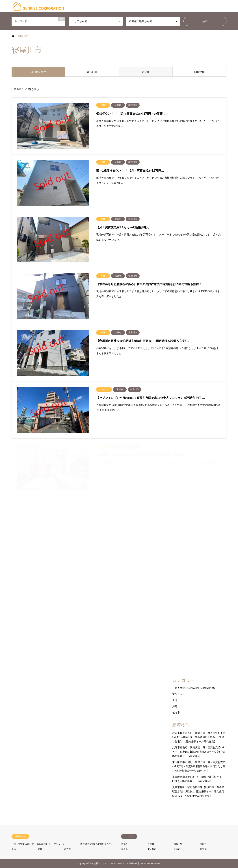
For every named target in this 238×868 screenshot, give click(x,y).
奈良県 (124, 849)
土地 (175, 700)
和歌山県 (178, 844)
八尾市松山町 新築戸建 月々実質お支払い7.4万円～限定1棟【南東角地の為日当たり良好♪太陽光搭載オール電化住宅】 (199, 752)
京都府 (124, 844)
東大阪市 (152, 849)
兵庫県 (151, 844)
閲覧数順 (199, 72)
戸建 (175, 706)
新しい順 (92, 72)
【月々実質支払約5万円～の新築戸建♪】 (195, 688)
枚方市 (176, 712)
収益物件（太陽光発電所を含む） (97, 844)
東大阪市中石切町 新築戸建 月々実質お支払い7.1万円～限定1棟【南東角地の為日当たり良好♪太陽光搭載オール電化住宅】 (199, 767)
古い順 (146, 72)
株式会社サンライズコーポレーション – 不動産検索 (115, 863)
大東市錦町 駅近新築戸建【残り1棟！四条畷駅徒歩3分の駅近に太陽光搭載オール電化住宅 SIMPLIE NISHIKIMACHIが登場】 (200, 792)
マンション (179, 694)
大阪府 (203, 844)
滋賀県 (203, 849)
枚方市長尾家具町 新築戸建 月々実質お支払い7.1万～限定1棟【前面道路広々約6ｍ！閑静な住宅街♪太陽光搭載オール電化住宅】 (199, 737)
